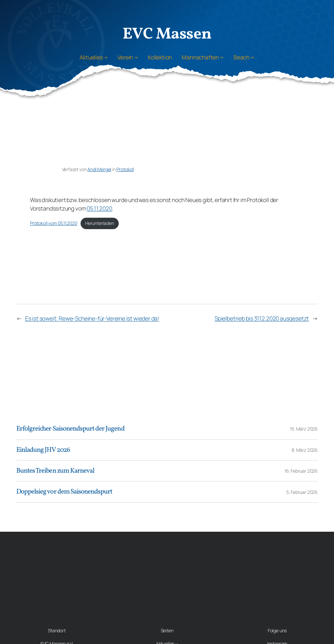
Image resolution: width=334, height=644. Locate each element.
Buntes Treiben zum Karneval (55, 471)
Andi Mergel (99, 169)
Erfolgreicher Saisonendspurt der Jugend (70, 429)
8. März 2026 (305, 450)
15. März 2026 (304, 429)
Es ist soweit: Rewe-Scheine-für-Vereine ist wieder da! (92, 318)
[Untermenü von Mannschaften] (222, 57)
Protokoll (125, 169)
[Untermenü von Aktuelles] (106, 57)
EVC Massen (167, 34)
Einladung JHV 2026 (43, 450)
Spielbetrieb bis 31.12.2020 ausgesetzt (262, 318)
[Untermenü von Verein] (136, 57)
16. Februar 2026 (301, 471)
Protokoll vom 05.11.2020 (54, 223)
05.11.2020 (99, 208)
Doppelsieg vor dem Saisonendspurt (64, 492)
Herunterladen (100, 223)
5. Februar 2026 (302, 492)
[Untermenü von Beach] (252, 57)
